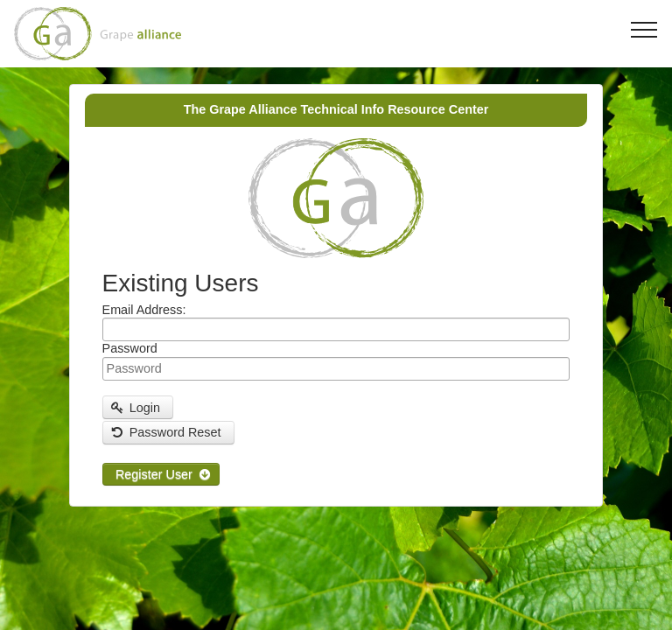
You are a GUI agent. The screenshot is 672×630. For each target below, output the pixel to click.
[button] (138, 407)
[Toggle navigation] (644, 29)
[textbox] (336, 329)
